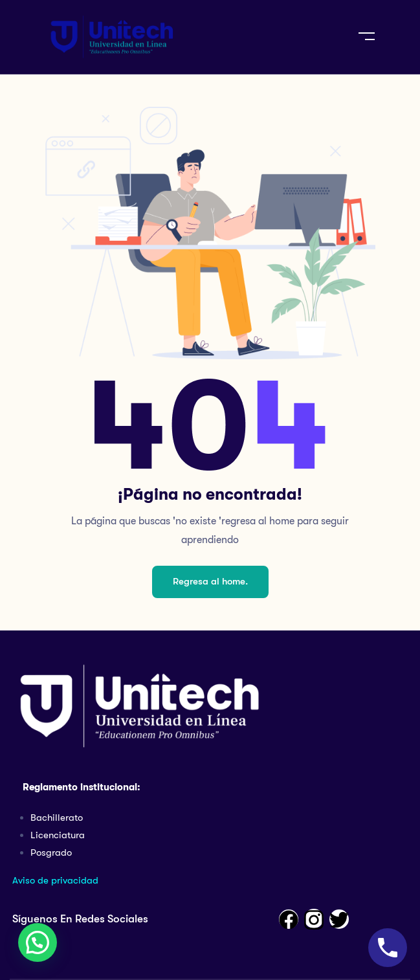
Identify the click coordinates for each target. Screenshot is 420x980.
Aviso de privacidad (55, 880)
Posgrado (51, 852)
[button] (38, 942)
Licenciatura (58, 835)
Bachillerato (57, 818)
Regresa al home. (210, 581)
